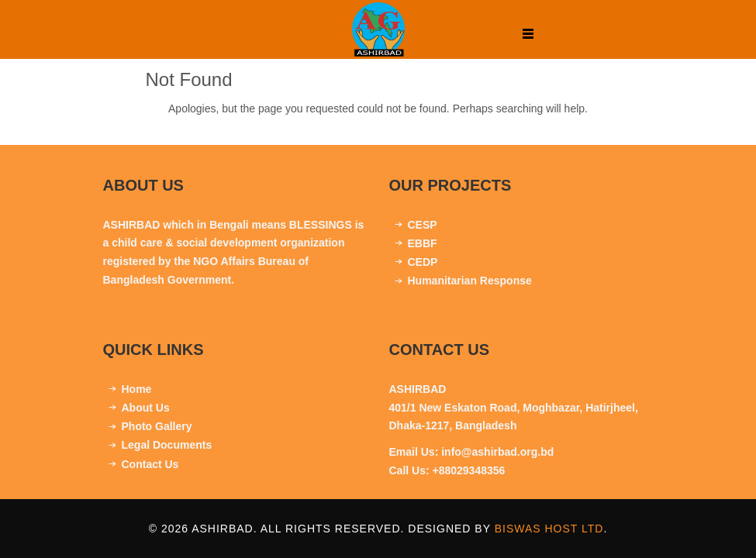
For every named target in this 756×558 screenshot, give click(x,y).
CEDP (423, 262)
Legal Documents (167, 445)
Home (137, 389)
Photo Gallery (157, 426)
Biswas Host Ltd (549, 529)
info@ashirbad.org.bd (497, 452)
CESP (423, 225)
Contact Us (150, 464)
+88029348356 (469, 470)
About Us (146, 408)
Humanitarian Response (470, 281)
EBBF (423, 243)
